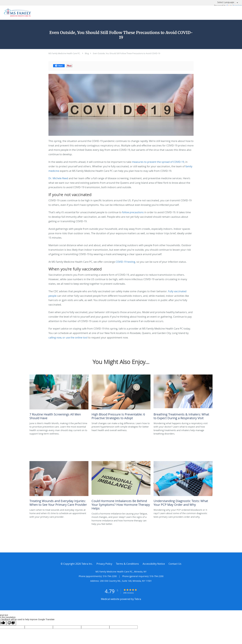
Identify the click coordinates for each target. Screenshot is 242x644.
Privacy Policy (104, 564)
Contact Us (175, 564)
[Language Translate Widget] (229, 2)
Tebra (138, 599)
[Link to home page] (17, 13)
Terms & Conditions (127, 564)
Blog (87, 53)
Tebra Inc (87, 564)
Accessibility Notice (154, 564)
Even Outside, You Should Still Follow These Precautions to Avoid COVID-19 (126, 53)
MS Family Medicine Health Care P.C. (64, 53)
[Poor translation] (11, 623)
